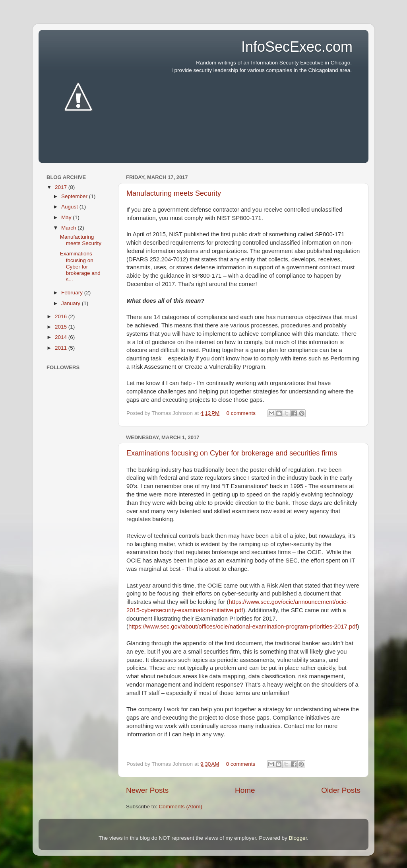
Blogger (298, 838)
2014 (62, 337)
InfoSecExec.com (297, 47)
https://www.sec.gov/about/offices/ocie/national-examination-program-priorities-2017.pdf (243, 627)
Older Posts (341, 790)
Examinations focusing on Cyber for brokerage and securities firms (232, 453)
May (67, 217)
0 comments (241, 413)
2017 (62, 187)
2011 (62, 348)
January (72, 303)
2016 (62, 316)
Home (245, 790)
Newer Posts (147, 790)
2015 (62, 327)
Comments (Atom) (181, 807)
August (70, 207)
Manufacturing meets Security (174, 193)
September (75, 196)
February (73, 293)
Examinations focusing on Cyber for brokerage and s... (80, 267)
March (69, 228)
